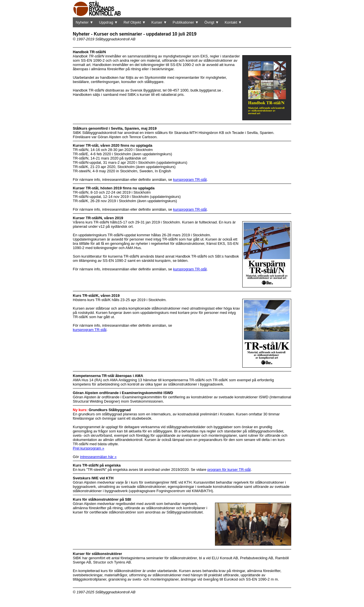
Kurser (159, 22)
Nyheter (84, 22)
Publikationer (186, 22)
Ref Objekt (135, 22)
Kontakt (233, 22)
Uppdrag (108, 22)
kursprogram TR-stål (190, 180)
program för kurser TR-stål (229, 470)
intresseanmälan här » (98, 457)
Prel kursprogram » (89, 448)
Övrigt (212, 22)
